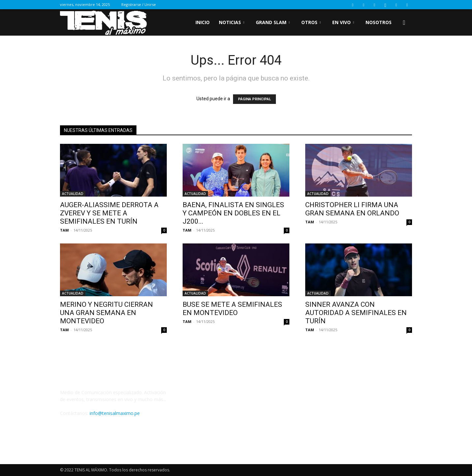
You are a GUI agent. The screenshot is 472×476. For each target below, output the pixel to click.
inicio (203, 22)
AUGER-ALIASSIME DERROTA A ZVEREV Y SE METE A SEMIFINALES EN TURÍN (109, 213)
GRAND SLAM (273, 22)
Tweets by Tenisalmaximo (211, 398)
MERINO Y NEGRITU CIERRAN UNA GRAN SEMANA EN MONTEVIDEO (106, 313)
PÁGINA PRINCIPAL (254, 99)
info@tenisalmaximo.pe (115, 413)
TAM (64, 230)
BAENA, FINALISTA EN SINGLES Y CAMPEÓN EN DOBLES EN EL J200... (233, 213)
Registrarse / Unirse (139, 4)
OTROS (311, 22)
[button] (404, 23)
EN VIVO (343, 22)
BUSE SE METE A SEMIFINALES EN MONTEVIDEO (232, 309)
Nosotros (379, 22)
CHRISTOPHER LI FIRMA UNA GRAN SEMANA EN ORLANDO (352, 209)
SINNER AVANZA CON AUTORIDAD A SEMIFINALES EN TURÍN (356, 313)
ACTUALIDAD (73, 194)
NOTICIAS (232, 22)
